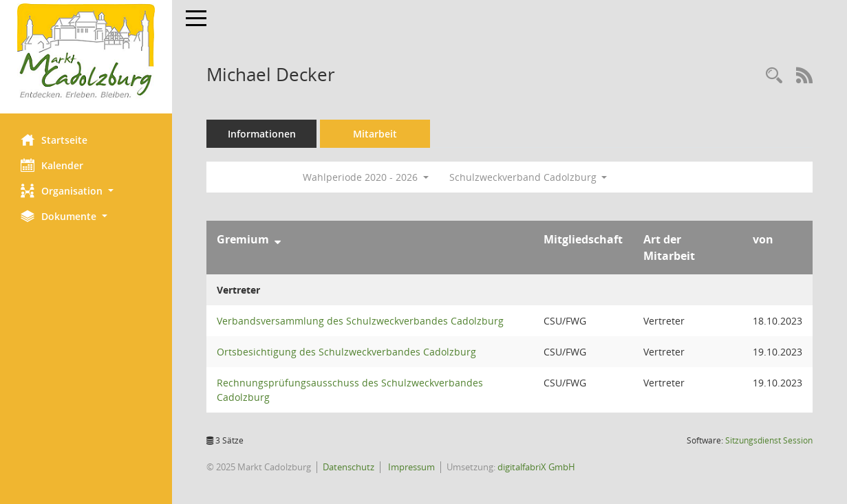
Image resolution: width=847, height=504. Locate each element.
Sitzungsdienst (769, 440)
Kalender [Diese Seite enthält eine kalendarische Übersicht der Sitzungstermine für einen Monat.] (52, 165)
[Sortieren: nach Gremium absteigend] (278, 239)
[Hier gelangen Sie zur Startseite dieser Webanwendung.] (86, 52)
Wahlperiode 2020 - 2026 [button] (366, 177)
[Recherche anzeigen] (774, 76)
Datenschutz (349, 467)
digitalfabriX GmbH (536, 467)
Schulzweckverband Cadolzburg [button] (528, 177)
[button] (86, 191)
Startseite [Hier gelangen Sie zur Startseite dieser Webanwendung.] (54, 140)
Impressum (410, 467)
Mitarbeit (375, 134)
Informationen (262, 134)
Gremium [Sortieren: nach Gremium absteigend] (243, 239)
